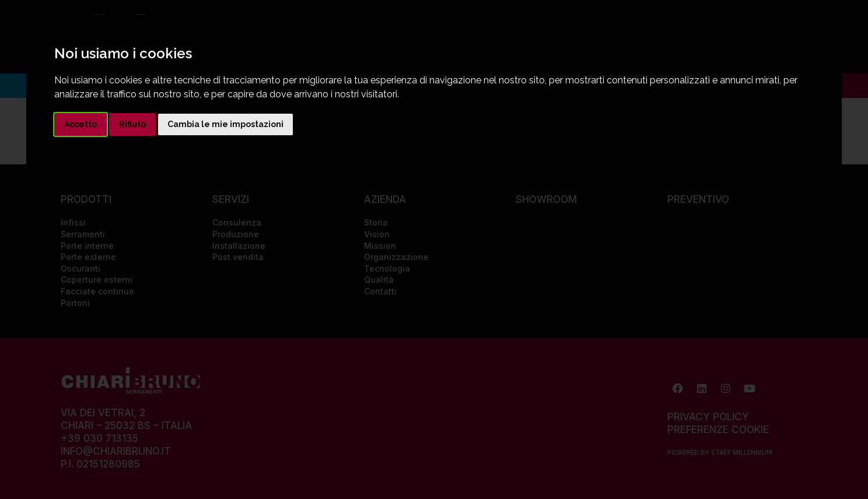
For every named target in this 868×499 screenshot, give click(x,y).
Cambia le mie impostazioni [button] (225, 124)
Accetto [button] (80, 124)
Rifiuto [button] (132, 124)
